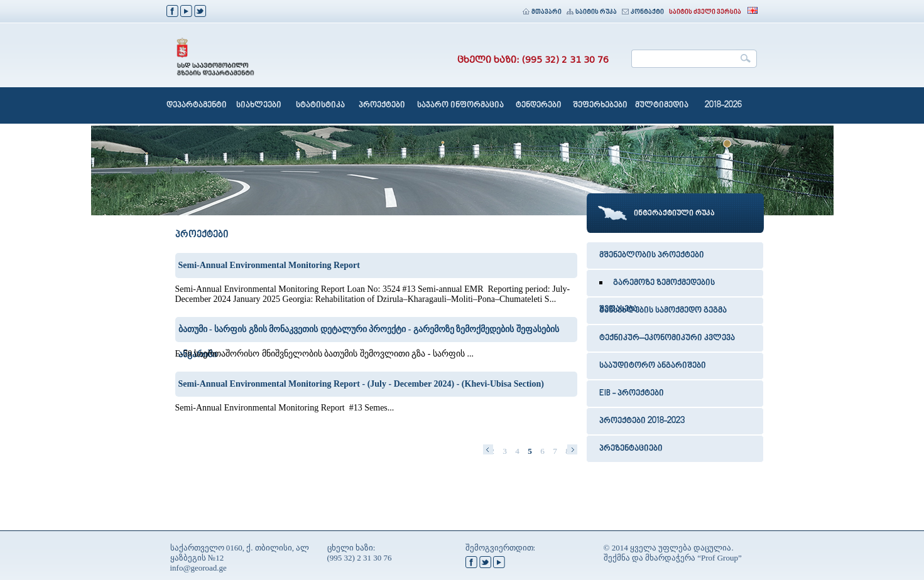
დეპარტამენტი (197, 105)
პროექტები (382, 105)
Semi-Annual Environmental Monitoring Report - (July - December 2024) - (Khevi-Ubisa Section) (361, 384)
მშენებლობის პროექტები (652, 255)
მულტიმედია (662, 105)
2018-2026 (723, 105)
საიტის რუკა (592, 12)
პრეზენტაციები (631, 449)
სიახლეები (259, 105)
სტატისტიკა (320, 105)
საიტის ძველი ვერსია (705, 12)
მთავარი (542, 12)
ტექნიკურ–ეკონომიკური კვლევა (667, 338)
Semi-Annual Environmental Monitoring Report (269, 265)
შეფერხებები (600, 105)
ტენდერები (539, 105)
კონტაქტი (643, 12)
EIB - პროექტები (632, 394)
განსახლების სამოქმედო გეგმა (663, 311)
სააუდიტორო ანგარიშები (653, 366)
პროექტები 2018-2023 (642, 421)
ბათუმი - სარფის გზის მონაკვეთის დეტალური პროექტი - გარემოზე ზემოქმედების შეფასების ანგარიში (369, 333)
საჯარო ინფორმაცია (460, 105)
